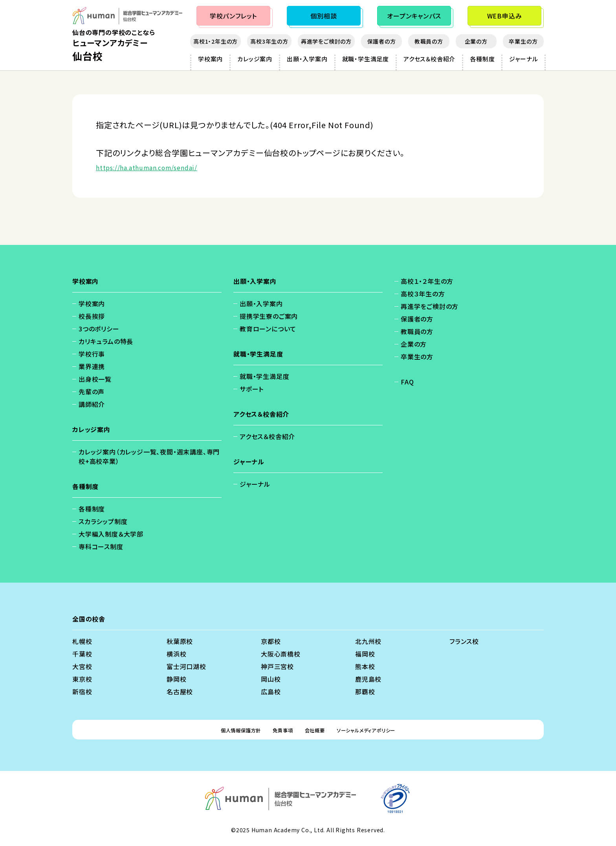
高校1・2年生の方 (215, 41)
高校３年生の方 (423, 294)
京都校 (271, 641)
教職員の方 (429, 41)
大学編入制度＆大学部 (111, 534)
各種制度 (482, 59)
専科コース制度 (101, 546)
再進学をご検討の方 (326, 41)
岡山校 (271, 679)
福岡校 (365, 654)
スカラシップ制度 (103, 521)
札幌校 (82, 641)
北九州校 (368, 641)
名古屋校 (180, 692)
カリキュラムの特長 (106, 341)
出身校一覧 (95, 379)
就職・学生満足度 (366, 59)
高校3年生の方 (269, 41)
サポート (252, 389)
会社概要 (315, 730)
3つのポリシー (99, 329)
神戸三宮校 (277, 666)
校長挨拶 (92, 316)
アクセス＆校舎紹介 (429, 59)
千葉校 (82, 654)
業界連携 (92, 366)
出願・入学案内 (307, 59)
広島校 (271, 692)
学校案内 (210, 59)
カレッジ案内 (255, 59)
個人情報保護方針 (225, 730)
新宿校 (82, 692)
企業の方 (476, 41)
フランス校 (464, 641)
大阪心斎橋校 (281, 654)
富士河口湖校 (186, 666)
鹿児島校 (368, 679)
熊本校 (365, 666)
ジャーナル (523, 59)
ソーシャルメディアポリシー (379, 730)
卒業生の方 (523, 41)
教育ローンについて (268, 329)
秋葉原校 (180, 641)
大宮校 (82, 666)
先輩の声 (92, 392)
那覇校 (365, 692)
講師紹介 (92, 404)
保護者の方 (382, 41)
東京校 (82, 679)
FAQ (407, 382)
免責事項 (277, 730)
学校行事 (92, 354)
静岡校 (176, 679)
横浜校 (176, 654)
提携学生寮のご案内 (269, 316)
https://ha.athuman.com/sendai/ (161, 167)
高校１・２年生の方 (427, 281)
